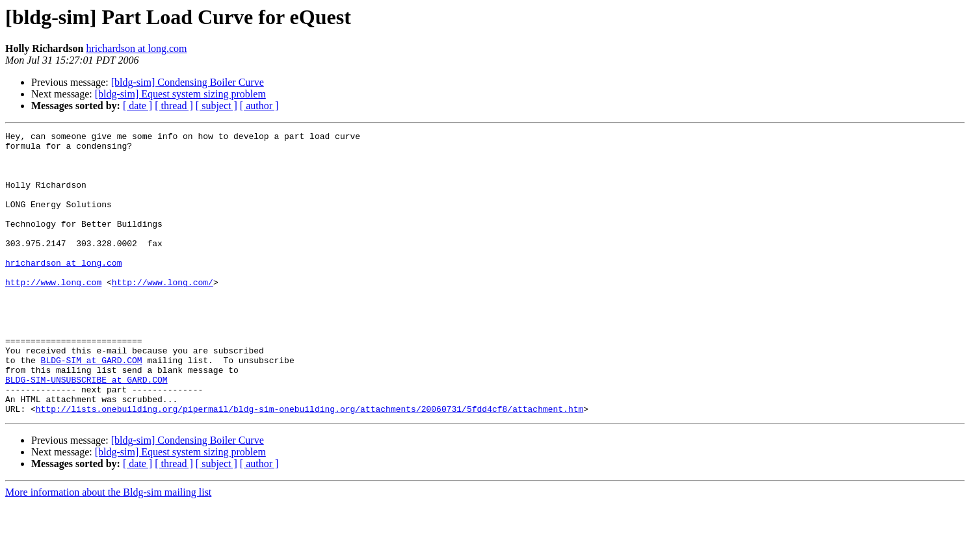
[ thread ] (174, 106)
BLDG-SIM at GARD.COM (92, 407)
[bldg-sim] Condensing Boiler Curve (188, 82)
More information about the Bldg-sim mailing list (108, 549)
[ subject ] (216, 106)
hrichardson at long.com (136, 48)
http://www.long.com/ (163, 313)
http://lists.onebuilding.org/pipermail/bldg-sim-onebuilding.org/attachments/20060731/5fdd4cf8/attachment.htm (309, 465)
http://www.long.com (53, 313)
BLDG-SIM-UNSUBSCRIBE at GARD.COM (86, 430)
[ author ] (259, 106)
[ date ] (138, 106)
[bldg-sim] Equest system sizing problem (180, 94)
